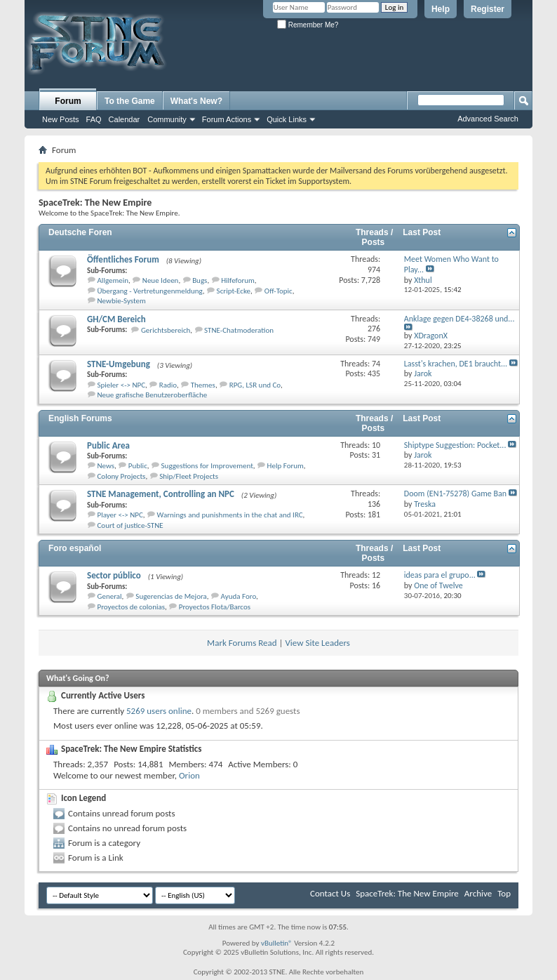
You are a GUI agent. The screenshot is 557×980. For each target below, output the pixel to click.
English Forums (80, 418)
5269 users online (159, 711)
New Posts (61, 119)
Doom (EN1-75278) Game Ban (455, 494)
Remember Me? (308, 25)
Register (488, 9)
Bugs (200, 280)
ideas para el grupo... (440, 575)
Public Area (108, 445)
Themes (203, 385)
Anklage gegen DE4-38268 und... (459, 319)
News (106, 466)
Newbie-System (122, 301)
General (110, 596)
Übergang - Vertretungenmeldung (150, 291)
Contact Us (330, 893)
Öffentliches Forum (123, 259)
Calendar (125, 119)
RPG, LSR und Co (255, 385)
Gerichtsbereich (166, 330)
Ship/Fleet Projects (189, 476)
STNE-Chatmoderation (239, 330)
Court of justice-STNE (130, 525)
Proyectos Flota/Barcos (215, 607)
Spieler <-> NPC (122, 385)
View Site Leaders (317, 643)
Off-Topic (278, 291)
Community (167, 119)
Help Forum (286, 466)
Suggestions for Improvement (207, 466)
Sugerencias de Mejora (171, 596)
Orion (189, 775)
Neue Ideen (161, 280)
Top (504, 893)
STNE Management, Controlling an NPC (161, 494)
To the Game (130, 101)
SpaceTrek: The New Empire (407, 893)
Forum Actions (227, 119)
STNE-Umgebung (119, 364)
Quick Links (287, 119)
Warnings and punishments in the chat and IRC (230, 515)
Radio (168, 385)
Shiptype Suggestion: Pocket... (455, 445)
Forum (68, 101)
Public (138, 466)
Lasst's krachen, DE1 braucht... (456, 364)
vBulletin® (277, 943)
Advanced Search (488, 119)
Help (441, 9)
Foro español (75, 548)
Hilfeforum (238, 280)
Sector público (114, 575)
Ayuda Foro (239, 596)
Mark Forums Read (242, 643)
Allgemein (113, 280)
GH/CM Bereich (116, 319)
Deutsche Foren (80, 232)
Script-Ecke (234, 291)
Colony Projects (122, 476)
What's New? (196, 101)
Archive (478, 893)
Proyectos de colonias (132, 607)
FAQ (94, 119)
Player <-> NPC (120, 515)
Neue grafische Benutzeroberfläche (153, 395)
